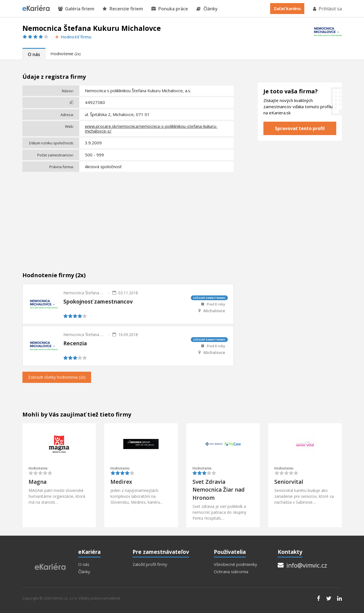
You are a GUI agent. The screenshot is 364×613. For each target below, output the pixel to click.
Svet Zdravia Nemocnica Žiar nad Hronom (219, 490)
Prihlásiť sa (327, 9)
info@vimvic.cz (302, 565)
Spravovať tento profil (300, 128)
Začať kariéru (287, 9)
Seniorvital (289, 482)
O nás (34, 54)
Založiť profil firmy (150, 564)
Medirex (121, 482)
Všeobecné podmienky (236, 564)
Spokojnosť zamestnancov (98, 302)
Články (207, 9)
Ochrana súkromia (231, 572)
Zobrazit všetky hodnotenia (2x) (57, 377)
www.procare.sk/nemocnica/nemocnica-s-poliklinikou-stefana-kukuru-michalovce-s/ (151, 129)
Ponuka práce (170, 9)
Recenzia (75, 343)
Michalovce (214, 311)
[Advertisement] (128, 216)
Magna (38, 482)
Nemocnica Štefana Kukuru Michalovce (84, 293)
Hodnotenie (65, 54)
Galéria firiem (76, 9)
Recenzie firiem (123, 9)
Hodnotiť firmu (73, 37)
